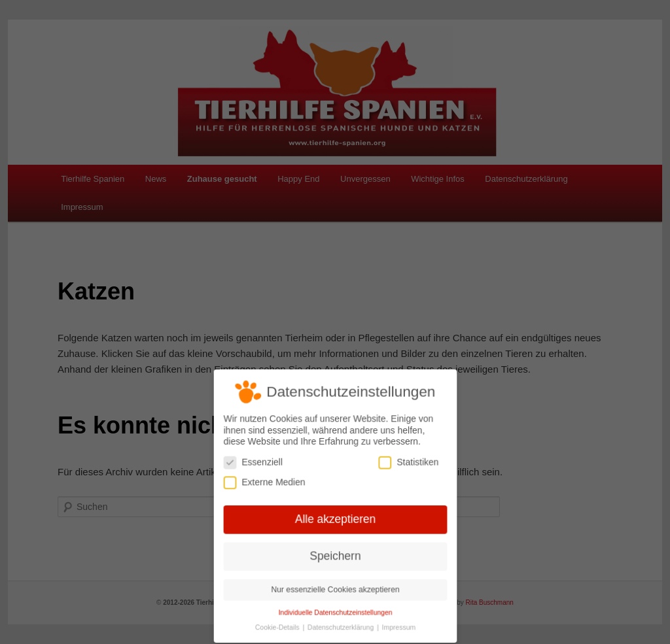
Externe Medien (265, 483)
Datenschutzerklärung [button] (341, 626)
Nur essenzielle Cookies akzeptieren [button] (335, 588)
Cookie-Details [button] (279, 626)
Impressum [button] (397, 626)
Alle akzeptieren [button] (335, 519)
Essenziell (254, 463)
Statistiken (407, 463)
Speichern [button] (335, 555)
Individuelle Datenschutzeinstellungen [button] (335, 611)
